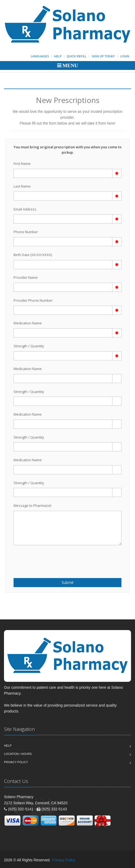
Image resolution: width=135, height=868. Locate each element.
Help (58, 56)
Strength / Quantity (29, 346)
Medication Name (28, 323)
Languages (40, 56)
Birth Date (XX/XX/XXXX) (33, 255)
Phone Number (26, 232)
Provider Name (26, 277)
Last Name (22, 186)
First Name (22, 164)
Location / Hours (18, 754)
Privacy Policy (16, 762)
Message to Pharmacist (32, 505)
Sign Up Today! (103, 56)
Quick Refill (77, 56)
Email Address (25, 209)
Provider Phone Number (33, 300)
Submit (68, 582)
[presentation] (45, 559)
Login (125, 56)
